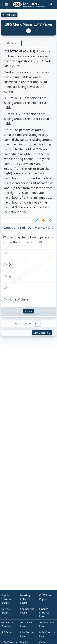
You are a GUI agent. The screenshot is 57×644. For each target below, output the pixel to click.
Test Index (9, 15)
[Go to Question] (38, 324)
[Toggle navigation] (6, 4)
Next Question (42, 333)
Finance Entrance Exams (44, 613)
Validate (29, 311)
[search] (51, 4)
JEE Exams (7, 632)
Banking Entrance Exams (25, 599)
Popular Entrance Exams (6, 599)
